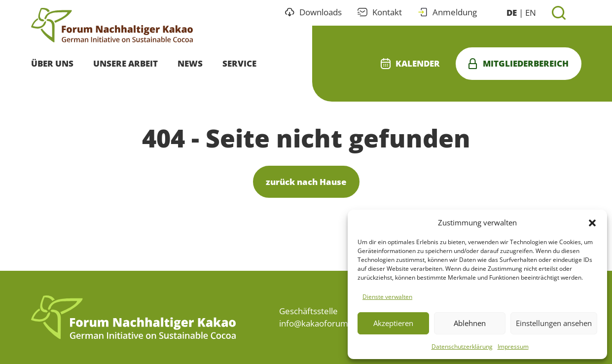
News (190, 63)
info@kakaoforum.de (320, 323)
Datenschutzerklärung (462, 346)
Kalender (410, 63)
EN (531, 13)
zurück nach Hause (306, 182)
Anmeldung (447, 12)
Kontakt (380, 12)
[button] (592, 222)
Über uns (52, 63)
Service (239, 63)
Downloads (313, 12)
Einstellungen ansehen (554, 323)
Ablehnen (470, 323)
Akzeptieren (393, 323)
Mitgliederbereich (518, 63)
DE (512, 13)
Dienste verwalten (387, 297)
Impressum (513, 346)
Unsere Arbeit (126, 63)
